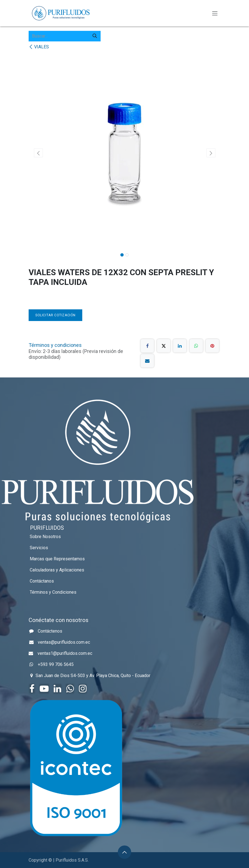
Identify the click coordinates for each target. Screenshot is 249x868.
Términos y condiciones (55, 345)
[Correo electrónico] (147, 361)
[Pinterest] (212, 346)
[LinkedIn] (180, 346)
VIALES (39, 47)
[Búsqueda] (95, 36)
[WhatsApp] (196, 346)
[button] (38, 153)
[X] (164, 346)
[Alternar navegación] (215, 13)
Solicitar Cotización (55, 315)
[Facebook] (147, 346)
